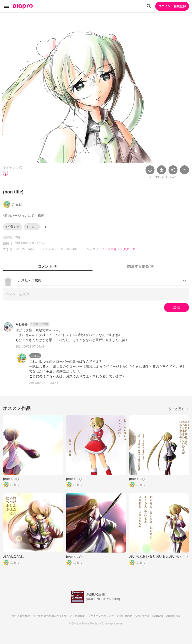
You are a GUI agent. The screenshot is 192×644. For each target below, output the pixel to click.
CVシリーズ (142, 616)
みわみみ (22, 324)
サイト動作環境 (21, 616)
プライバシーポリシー (101, 616)
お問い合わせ (125, 616)
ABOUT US (173, 616)
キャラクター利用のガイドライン (52, 616)
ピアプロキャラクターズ (118, 249)
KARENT (158, 616)
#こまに (32, 227)
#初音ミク (12, 227)
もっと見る (178, 409)
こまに (35, 356)
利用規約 (80, 616)
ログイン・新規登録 (172, 6)
